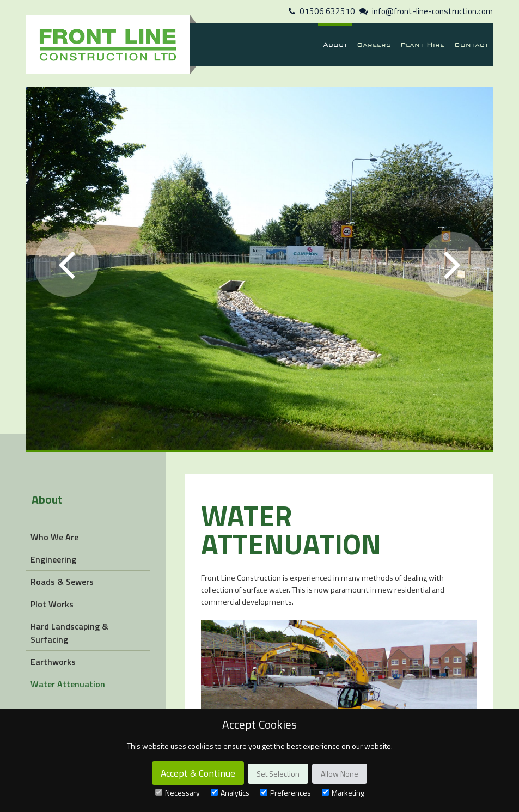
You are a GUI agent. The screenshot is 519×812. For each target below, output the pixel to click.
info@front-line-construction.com (432, 11)
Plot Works (52, 604)
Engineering (53, 559)
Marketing (343, 793)
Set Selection (278, 774)
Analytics (230, 793)
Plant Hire (422, 44)
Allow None (340, 774)
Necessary (178, 793)
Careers (374, 44)
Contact (471, 44)
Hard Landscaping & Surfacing (69, 633)
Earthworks (53, 662)
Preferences (286, 793)
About (335, 44)
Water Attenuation (68, 684)
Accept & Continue (198, 773)
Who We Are (54, 537)
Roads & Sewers (62, 582)
